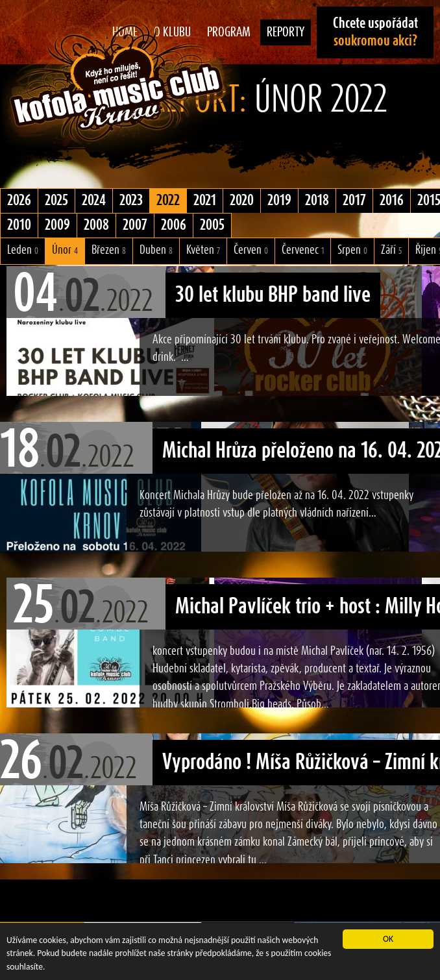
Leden (23, 250)
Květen (203, 250)
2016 (392, 201)
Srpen (352, 250)
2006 (174, 225)
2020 (242, 201)
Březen (109, 250)
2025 (56, 201)
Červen (251, 250)
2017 (354, 201)
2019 (279, 201)
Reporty (286, 32)
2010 (19, 225)
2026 (19, 201)
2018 (317, 201)
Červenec (303, 250)
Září (391, 250)
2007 (135, 225)
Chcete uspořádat (375, 32)
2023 (131, 201)
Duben (156, 250)
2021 (205, 201)
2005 (212, 225)
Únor (65, 250)
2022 (168, 201)
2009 (57, 225)
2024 (94, 201)
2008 (96, 225)
